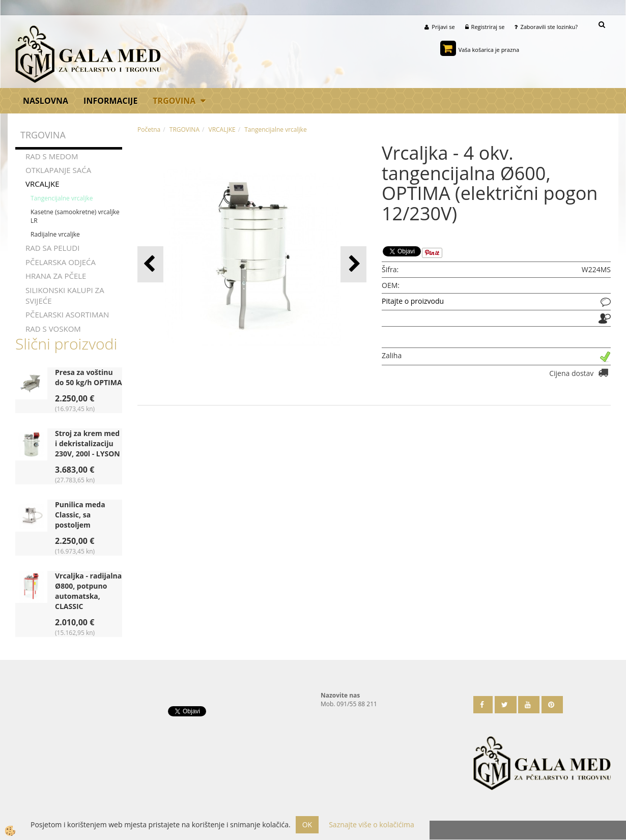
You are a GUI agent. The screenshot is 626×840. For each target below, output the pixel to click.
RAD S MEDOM (52, 156)
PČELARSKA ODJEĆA (61, 262)
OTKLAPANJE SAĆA (58, 170)
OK (307, 824)
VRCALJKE (42, 184)
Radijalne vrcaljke (55, 234)
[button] (353, 264)
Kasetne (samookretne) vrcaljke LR (75, 216)
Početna (149, 129)
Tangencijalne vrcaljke (62, 198)
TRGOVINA (174, 101)
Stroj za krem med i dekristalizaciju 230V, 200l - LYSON (88, 443)
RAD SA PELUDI (52, 248)
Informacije (110, 101)
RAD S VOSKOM (53, 329)
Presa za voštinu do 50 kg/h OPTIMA (89, 377)
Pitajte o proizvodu (413, 301)
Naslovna (46, 101)
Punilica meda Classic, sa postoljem (80, 515)
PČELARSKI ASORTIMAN (67, 315)
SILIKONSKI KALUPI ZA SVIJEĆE (65, 295)
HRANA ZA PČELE (56, 276)
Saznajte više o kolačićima (371, 824)
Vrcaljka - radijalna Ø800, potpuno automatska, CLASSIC (88, 591)
